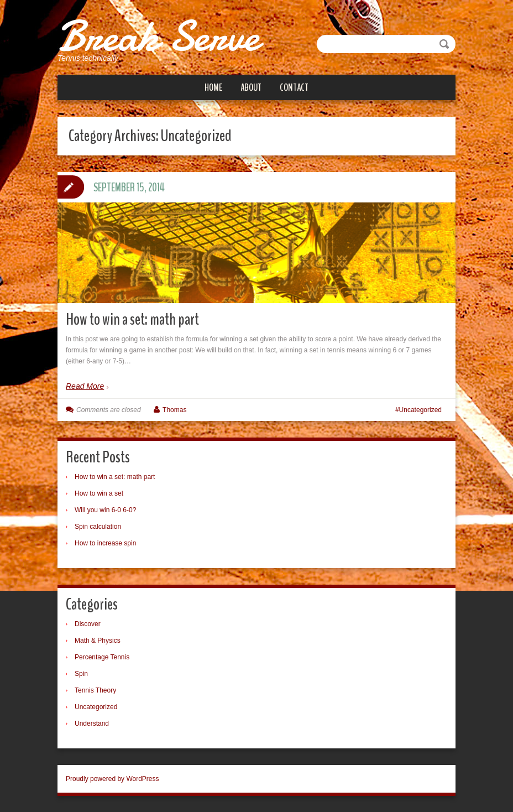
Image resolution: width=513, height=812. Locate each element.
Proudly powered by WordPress (112, 778)
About (251, 87)
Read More (85, 386)
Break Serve (160, 36)
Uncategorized (420, 409)
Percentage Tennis (102, 657)
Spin (81, 673)
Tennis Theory (95, 690)
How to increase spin (105, 543)
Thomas (174, 409)
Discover (88, 623)
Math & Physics (98, 640)
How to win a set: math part (132, 319)
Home (213, 87)
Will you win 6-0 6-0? (105, 509)
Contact (294, 87)
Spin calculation (98, 526)
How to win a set (99, 493)
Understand (92, 723)
